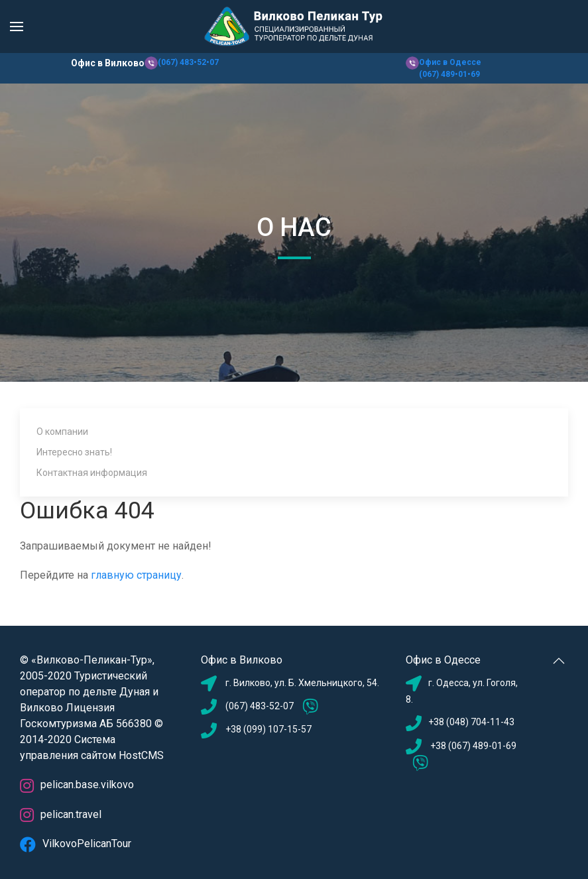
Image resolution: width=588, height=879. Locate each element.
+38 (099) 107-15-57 (268, 729)
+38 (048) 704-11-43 (471, 722)
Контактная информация (92, 473)
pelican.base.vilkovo (77, 785)
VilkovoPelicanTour (76, 844)
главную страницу (136, 575)
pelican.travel (61, 814)
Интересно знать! (74, 452)
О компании (62, 432)
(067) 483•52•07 (188, 62)
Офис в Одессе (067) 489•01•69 (450, 68)
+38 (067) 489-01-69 (472, 746)
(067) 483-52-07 (260, 706)
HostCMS (141, 755)
